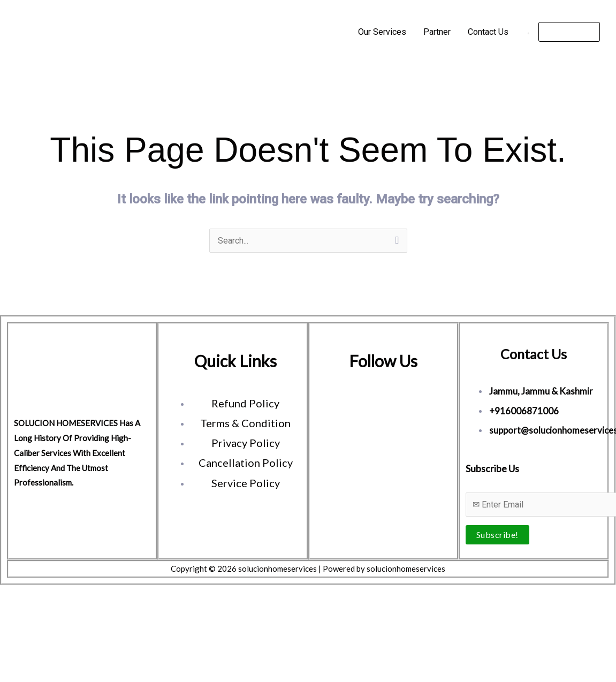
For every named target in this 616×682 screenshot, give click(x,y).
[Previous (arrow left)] (11, 612)
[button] (569, 32)
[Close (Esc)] (81, 596)
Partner (437, 32)
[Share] (58, 596)
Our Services (382, 32)
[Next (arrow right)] (34, 612)
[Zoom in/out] (11, 596)
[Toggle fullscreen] (34, 596)
